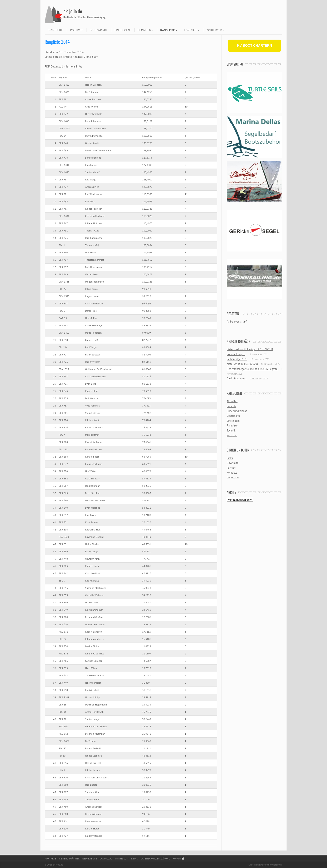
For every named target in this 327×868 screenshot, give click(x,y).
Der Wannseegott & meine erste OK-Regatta (252, 369)
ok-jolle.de (73, 11)
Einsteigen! (122, 30)
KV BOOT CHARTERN (255, 46)
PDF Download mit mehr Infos (63, 66)
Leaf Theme (254, 865)
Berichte (231, 406)
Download (233, 463)
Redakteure (90, 859)
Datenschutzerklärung (155, 859)
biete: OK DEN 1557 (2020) (242, 364)
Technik (231, 431)
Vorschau (232, 435)
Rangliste (169, 30)
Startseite (55, 30)
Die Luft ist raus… (237, 378)
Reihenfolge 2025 (237, 359)
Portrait (76, 30)
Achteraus (215, 30)
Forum (177, 859)
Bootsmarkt (99, 30)
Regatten (145, 30)
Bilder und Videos (237, 411)
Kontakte (192, 30)
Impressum (233, 477)
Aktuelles (232, 401)
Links (230, 458)
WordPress (277, 865)
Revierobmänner (69, 859)
